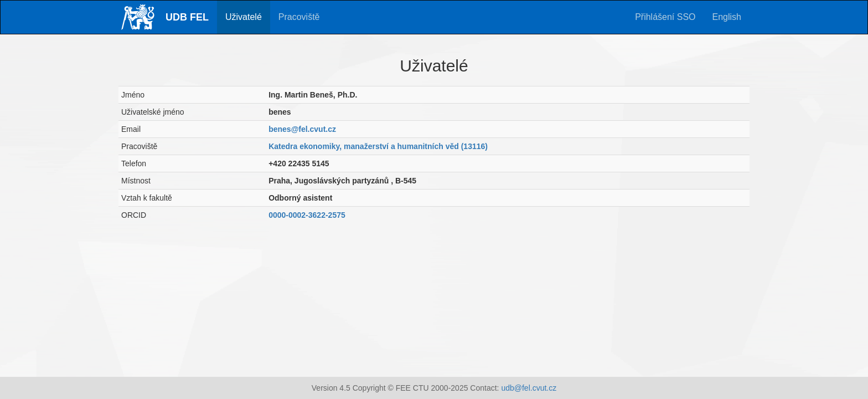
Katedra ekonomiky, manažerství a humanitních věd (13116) (378, 146)
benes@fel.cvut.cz (302, 129)
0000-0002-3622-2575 (307, 215)
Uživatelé (244, 17)
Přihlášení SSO (665, 17)
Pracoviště (299, 17)
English (727, 17)
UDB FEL (187, 17)
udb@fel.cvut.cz (529, 388)
